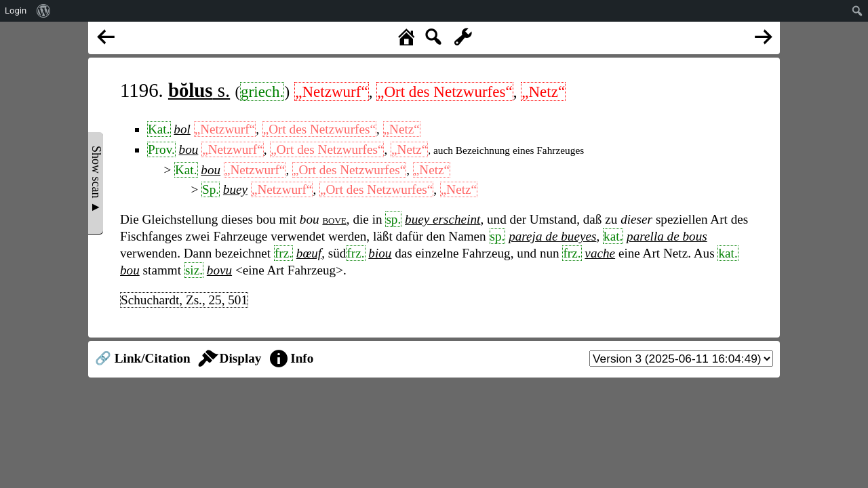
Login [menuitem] (16, 11)
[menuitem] (44, 11)
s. (199, 90)
